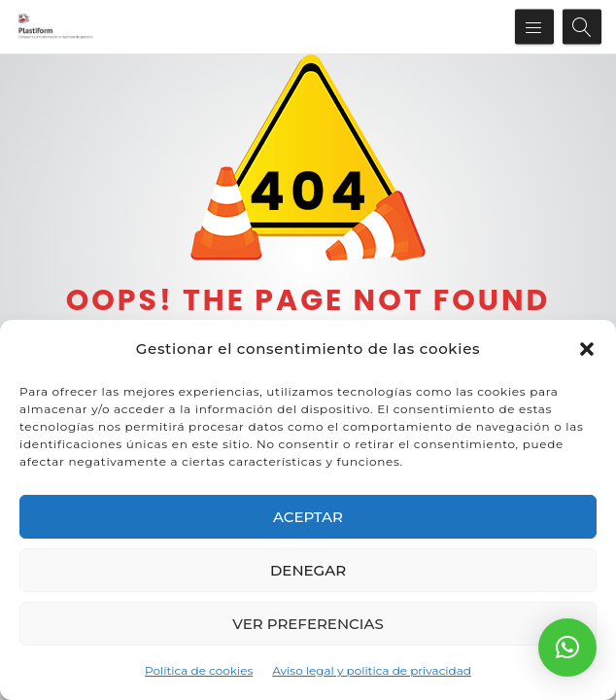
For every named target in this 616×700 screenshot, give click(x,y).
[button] (587, 349)
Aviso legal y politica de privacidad (372, 670)
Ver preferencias (308, 624)
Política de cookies (199, 670)
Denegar (308, 570)
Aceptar (308, 517)
